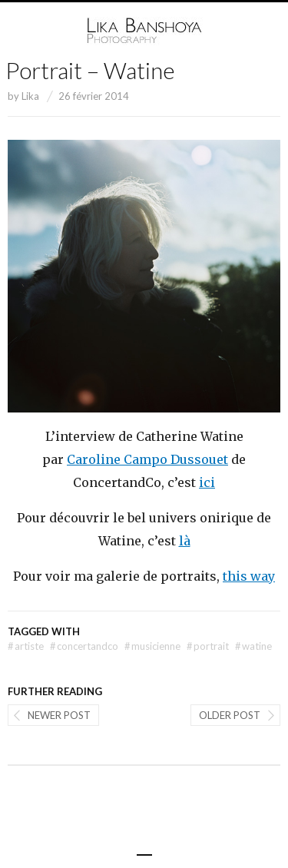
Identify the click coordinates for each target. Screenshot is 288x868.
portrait (208, 646)
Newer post (59, 715)
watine (253, 646)
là (185, 541)
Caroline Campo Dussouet (147, 459)
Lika (30, 96)
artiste (26, 646)
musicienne (152, 646)
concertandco (84, 646)
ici (207, 482)
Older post (230, 715)
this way (249, 576)
